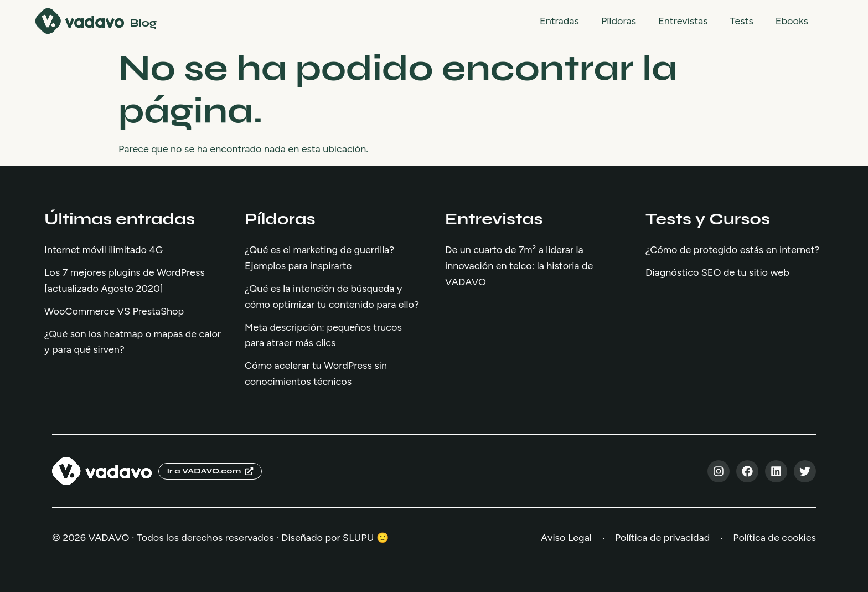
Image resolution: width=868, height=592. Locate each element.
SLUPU (358, 538)
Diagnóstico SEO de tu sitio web (717, 272)
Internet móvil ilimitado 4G (104, 250)
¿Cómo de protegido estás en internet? (733, 250)
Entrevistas (683, 21)
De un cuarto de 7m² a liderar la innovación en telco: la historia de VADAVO (519, 266)
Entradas (559, 21)
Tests (742, 21)
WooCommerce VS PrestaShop (114, 311)
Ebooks (792, 21)
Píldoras (619, 21)
